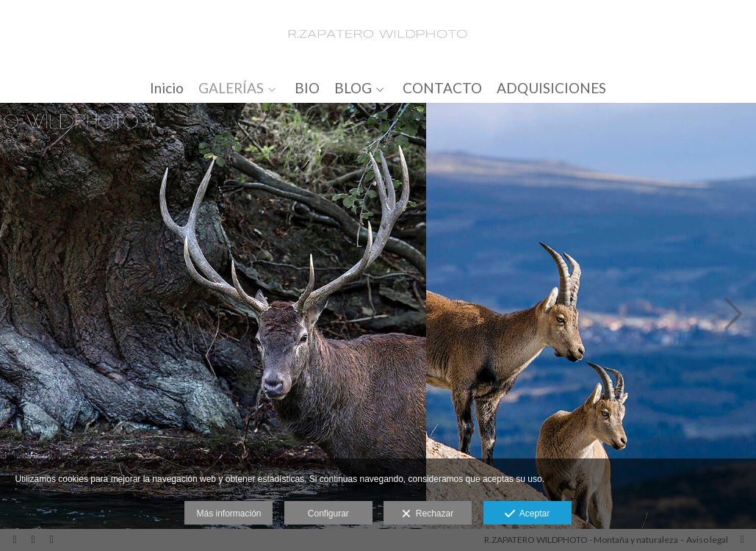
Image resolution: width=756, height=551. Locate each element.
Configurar (328, 514)
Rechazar (428, 514)
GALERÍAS (231, 89)
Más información (228, 514)
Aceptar (527, 514)
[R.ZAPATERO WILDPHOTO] (378, 35)
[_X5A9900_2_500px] (213, 317)
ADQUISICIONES (551, 89)
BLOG (353, 89)
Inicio (167, 89)
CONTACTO (442, 89)
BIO (307, 89)
